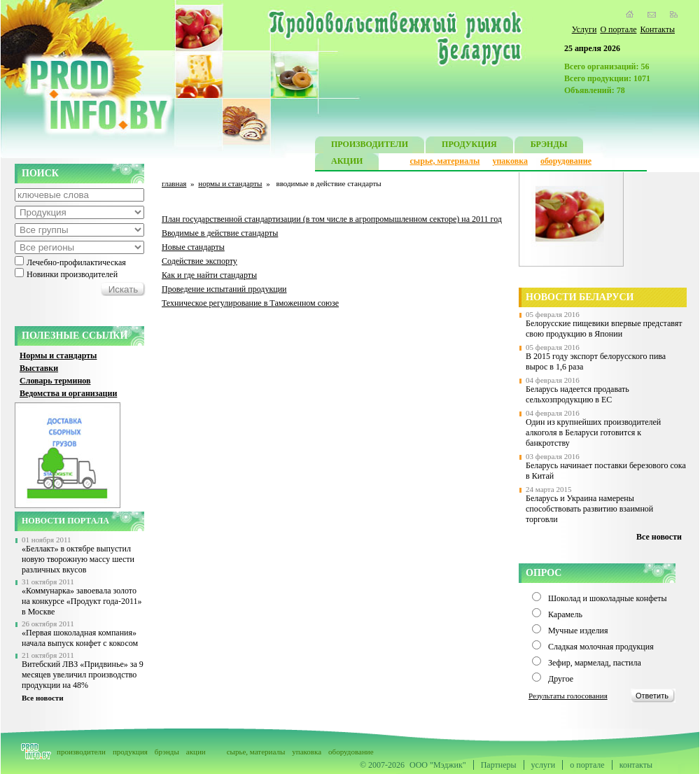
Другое (561, 679)
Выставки (39, 368)
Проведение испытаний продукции (224, 289)
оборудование (566, 161)
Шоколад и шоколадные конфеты (608, 598)
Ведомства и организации (68, 393)
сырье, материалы (445, 161)
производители (81, 752)
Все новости (43, 698)
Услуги (584, 29)
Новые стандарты (193, 247)
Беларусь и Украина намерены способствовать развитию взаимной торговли (589, 509)
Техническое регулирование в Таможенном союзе (250, 303)
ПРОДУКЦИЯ (469, 146)
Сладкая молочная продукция (601, 647)
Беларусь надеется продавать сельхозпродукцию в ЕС (577, 394)
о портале (587, 765)
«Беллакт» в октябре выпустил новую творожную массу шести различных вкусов (78, 559)
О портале (618, 29)
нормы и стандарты (230, 183)
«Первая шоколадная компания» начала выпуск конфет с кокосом (80, 638)
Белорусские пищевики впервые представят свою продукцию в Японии (604, 329)
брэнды (167, 752)
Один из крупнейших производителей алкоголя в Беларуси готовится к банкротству (593, 432)
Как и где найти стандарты (209, 275)
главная (174, 183)
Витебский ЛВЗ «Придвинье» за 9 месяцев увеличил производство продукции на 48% (83, 675)
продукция (130, 752)
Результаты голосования (568, 696)
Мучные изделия (578, 631)
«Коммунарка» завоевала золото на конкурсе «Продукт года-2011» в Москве (82, 601)
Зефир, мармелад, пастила (595, 663)
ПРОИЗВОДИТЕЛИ (370, 146)
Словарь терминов (55, 381)
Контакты (657, 29)
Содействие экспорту (199, 261)
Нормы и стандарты (58, 356)
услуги (544, 765)
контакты (636, 765)
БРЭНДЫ (549, 146)
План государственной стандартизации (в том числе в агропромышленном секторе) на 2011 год (332, 219)
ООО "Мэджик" (438, 765)
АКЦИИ (347, 163)
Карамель (565, 614)
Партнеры (499, 765)
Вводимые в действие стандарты (220, 233)
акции (196, 752)
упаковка (510, 161)
